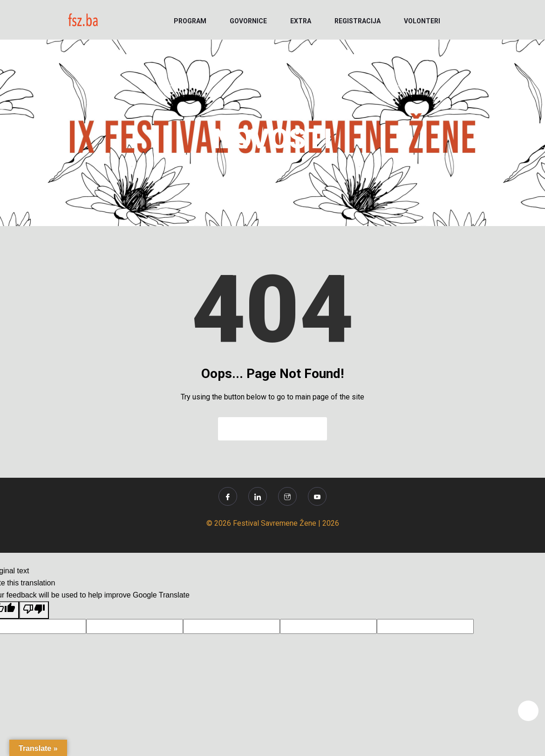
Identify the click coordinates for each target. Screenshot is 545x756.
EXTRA (301, 21)
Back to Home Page (272, 429)
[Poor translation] (34, 610)
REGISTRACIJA (358, 21)
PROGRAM (190, 21)
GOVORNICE (248, 21)
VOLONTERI (422, 21)
